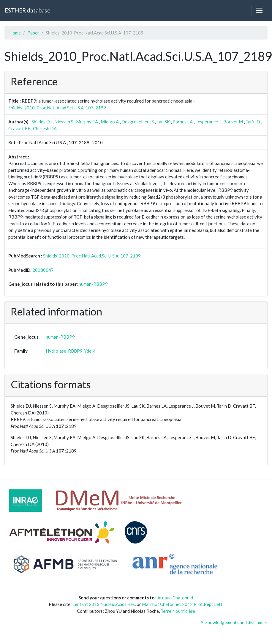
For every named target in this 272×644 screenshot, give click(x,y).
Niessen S (64, 122)
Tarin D (253, 122)
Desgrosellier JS (138, 122)
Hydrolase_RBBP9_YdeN (70, 351)
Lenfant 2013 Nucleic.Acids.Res (104, 604)
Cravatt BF (19, 128)
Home (15, 33)
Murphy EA (87, 122)
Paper (33, 33)
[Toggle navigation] (259, 10)
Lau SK (163, 122)
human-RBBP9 (93, 284)
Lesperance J (208, 122)
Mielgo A (110, 122)
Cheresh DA (45, 128)
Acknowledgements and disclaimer (234, 622)
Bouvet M (233, 122)
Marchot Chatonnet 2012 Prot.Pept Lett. (183, 604)
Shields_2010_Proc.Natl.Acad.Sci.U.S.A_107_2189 (57, 108)
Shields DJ (42, 122)
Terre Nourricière (178, 611)
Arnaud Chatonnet (175, 598)
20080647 (43, 270)
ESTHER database (27, 10)
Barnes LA (183, 122)
